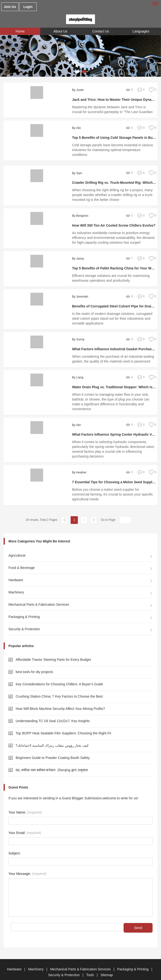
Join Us (10, 7)
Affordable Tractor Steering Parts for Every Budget (53, 650)
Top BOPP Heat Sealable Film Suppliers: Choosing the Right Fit (63, 724)
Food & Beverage (22, 558)
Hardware (16, 570)
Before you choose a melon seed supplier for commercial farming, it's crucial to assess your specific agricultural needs (112, 485)
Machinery (16, 583)
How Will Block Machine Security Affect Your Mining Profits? (60, 699)
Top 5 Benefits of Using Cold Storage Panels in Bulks (112, 138)
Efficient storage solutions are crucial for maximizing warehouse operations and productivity (108, 273)
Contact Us (101, 31)
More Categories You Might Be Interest (39, 532)
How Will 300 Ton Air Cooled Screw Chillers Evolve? (111, 221)
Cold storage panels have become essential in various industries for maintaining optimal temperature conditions (112, 147)
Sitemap (107, 965)
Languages (141, 31)
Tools (91, 965)
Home (20, 31)
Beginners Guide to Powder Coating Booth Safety (53, 748)
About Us (60, 31)
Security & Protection (24, 619)
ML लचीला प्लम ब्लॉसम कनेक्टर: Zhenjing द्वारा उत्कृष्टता (52, 760)
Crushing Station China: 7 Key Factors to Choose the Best (59, 687)
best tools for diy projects (34, 662)
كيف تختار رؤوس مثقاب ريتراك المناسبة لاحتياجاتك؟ (52, 736)
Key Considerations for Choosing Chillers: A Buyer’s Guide (59, 675)
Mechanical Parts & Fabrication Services (39, 595)
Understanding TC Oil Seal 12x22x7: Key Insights (53, 711)
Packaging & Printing (24, 607)
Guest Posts (18, 778)
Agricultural (17, 546)
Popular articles (21, 636)
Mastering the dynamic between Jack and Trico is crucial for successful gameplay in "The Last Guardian (112, 109)
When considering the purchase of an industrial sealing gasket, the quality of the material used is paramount (111, 354)
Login (28, 7)
